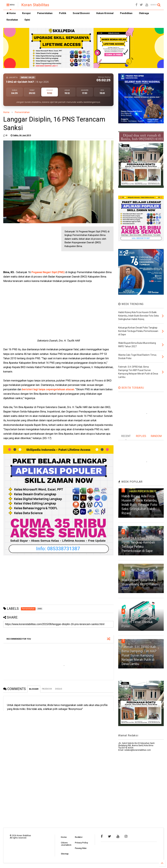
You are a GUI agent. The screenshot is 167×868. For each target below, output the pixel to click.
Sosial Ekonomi (81, 13)
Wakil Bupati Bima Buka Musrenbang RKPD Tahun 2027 (140, 584)
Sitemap (65, 854)
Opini (27, 20)
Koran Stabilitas (35, 5)
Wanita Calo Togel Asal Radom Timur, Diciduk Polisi (138, 622)
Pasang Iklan (81, 848)
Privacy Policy (81, 843)
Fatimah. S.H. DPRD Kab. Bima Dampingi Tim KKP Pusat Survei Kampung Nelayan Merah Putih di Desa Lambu (139, 655)
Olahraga (144, 13)
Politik (63, 13)
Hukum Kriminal (105, 13)
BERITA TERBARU (131, 388)
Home (11, 13)
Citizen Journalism (66, 844)
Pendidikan (126, 13)
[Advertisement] (28, 247)
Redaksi (79, 837)
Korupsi (26, 13)
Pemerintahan (45, 13)
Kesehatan (12, 20)
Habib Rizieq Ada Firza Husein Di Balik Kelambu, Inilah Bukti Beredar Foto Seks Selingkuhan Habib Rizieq (139, 505)
